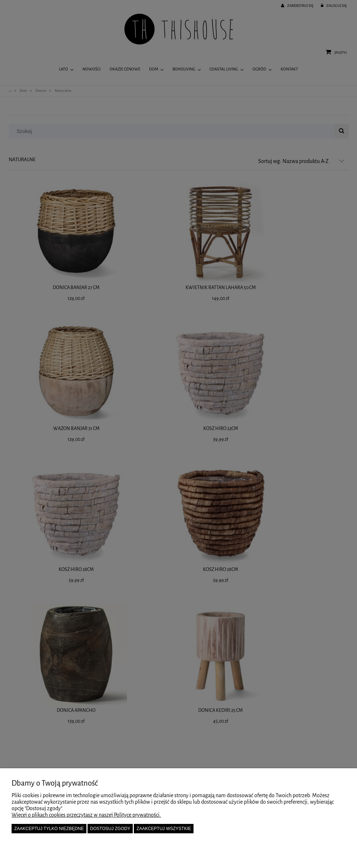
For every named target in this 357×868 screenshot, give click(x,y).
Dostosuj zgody (110, 829)
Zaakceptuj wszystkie (164, 829)
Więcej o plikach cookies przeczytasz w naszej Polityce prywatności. (86, 815)
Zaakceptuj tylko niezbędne (49, 829)
